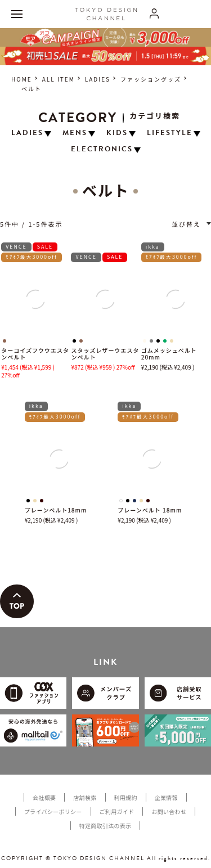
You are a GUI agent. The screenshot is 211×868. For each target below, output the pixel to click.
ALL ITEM (59, 79)
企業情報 (166, 797)
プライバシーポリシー (53, 811)
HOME (22, 79)
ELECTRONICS (102, 149)
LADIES (98, 79)
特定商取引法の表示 (105, 826)
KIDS (117, 133)
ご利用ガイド (117, 811)
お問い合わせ (169, 811)
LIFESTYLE (170, 133)
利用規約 (126, 797)
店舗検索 (85, 797)
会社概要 (44, 797)
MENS (75, 133)
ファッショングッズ (151, 79)
